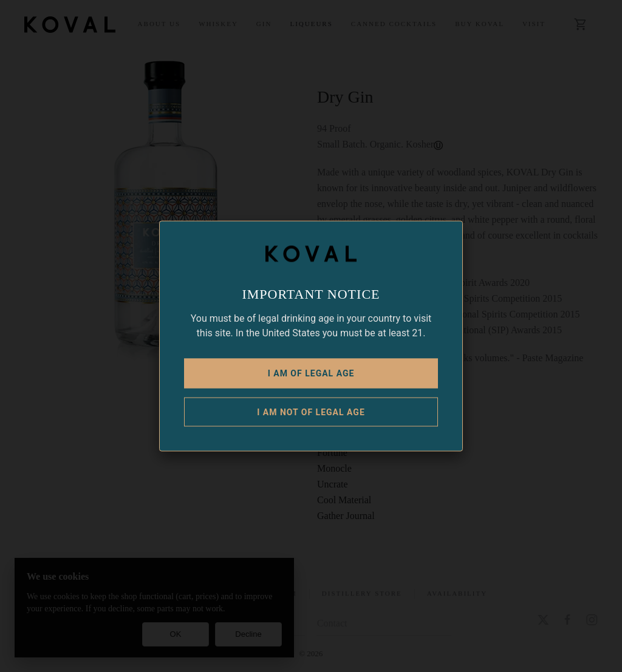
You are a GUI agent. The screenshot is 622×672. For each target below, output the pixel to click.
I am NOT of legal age (311, 412)
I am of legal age (311, 373)
